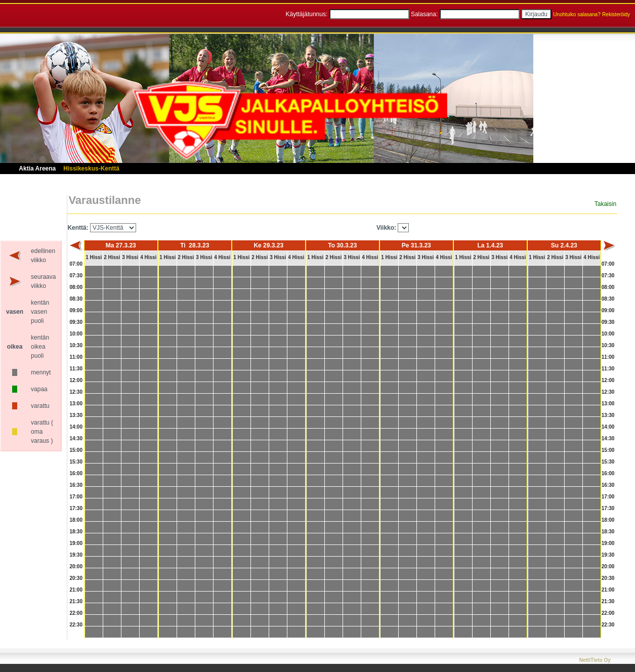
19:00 (76, 543)
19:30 (76, 555)
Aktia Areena (37, 169)
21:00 (76, 590)
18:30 (76, 532)
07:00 (76, 264)
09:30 (76, 322)
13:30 (76, 415)
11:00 (76, 357)
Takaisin (605, 204)
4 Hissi (148, 257)
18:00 (76, 520)
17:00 (76, 497)
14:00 (76, 427)
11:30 (76, 369)
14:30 (76, 438)
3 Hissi (130, 257)
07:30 (76, 276)
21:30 (76, 601)
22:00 (76, 613)
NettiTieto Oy (595, 660)
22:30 (76, 625)
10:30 (76, 345)
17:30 (76, 508)
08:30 (76, 299)
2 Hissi (112, 257)
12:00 (76, 380)
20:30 (76, 578)
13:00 (76, 404)
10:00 (76, 334)
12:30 (76, 392)
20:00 (76, 566)
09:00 (76, 310)
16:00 (76, 473)
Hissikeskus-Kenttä (91, 169)
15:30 (76, 462)
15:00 (76, 450)
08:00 (76, 287)
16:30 (76, 485)
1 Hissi (94, 257)
